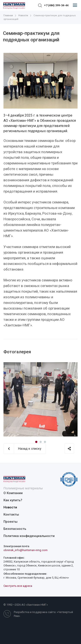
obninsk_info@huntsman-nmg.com (25, 550)
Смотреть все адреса (18, 586)
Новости (10, 507)
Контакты (11, 514)
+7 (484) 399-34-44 (56, 5)
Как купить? (13, 500)
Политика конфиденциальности (29, 536)
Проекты (10, 522)
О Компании (13, 493)
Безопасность (15, 529)
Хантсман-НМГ (37, 605)
